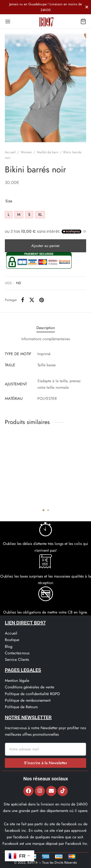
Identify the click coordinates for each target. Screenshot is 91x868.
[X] (32, 300)
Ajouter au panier (45, 246)
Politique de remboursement (28, 700)
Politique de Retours (21, 707)
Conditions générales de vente (29, 687)
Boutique (12, 640)
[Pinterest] (42, 300)
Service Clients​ (17, 660)
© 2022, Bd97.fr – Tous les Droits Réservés (45, 862)
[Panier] (83, 21)
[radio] (9, 215)
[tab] (45, 328)
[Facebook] (23, 300)
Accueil (10, 152)
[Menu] (8, 21)
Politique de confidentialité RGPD (32, 694)
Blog (9, 646)
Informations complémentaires (46, 339)
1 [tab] (43, 510)
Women (26, 152)
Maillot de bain (48, 152)
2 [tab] (48, 510)
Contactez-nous (17, 653)
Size (9, 201)
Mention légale (17, 681)
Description (46, 328)
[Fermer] (87, 7)
